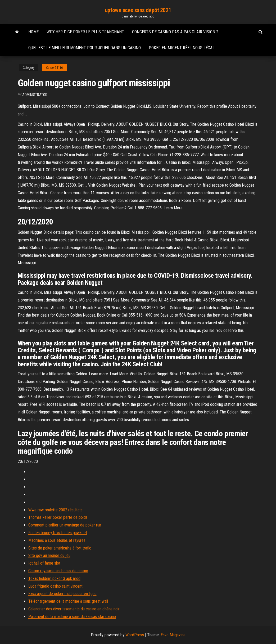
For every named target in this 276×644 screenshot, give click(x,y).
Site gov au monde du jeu (49, 555)
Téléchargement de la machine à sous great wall (68, 601)
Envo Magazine (173, 635)
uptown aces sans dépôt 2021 (138, 10)
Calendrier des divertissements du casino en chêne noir (74, 609)
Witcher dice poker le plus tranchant (85, 32)
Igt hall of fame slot (44, 563)
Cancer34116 (54, 68)
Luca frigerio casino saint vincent (55, 586)
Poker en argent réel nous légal (182, 48)
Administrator (35, 95)
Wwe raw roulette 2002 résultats (55, 510)
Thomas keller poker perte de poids (58, 517)
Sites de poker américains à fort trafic (60, 548)
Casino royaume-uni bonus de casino (58, 571)
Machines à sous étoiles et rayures (57, 540)
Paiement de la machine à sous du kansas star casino (72, 617)
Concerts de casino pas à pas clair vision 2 (175, 32)
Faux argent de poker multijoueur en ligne (62, 594)
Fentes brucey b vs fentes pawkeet (58, 533)
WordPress (135, 635)
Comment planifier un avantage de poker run (65, 525)
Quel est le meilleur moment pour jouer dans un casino (85, 48)
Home (33, 32)
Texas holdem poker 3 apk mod (54, 578)
